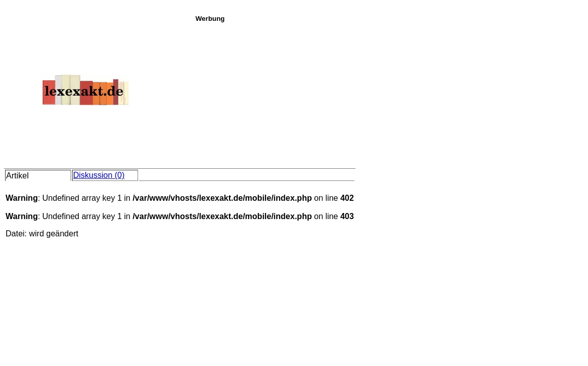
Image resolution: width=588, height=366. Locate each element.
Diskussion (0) (99, 175)
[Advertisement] (389, 94)
